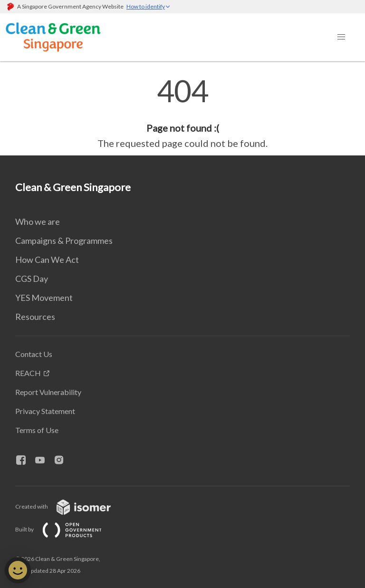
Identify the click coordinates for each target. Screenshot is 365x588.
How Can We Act (47, 260)
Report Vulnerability (48, 392)
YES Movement (44, 298)
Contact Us (34, 354)
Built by (66, 529)
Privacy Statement (45, 411)
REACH (28, 373)
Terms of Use (37, 430)
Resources (35, 317)
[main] (182, 113)
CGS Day (32, 279)
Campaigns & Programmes (64, 241)
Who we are (38, 222)
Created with (71, 506)
